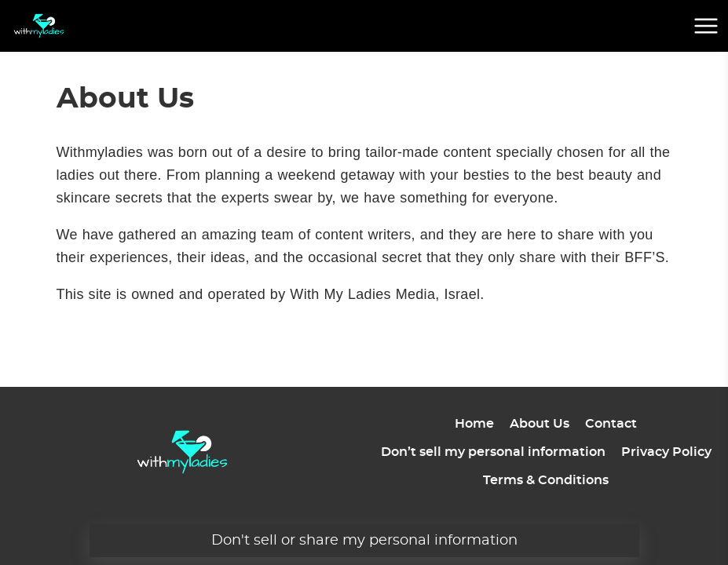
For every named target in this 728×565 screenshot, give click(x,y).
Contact (611, 424)
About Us (540, 424)
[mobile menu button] (706, 26)
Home (474, 424)
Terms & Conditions (546, 480)
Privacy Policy (666, 452)
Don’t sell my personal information (493, 452)
